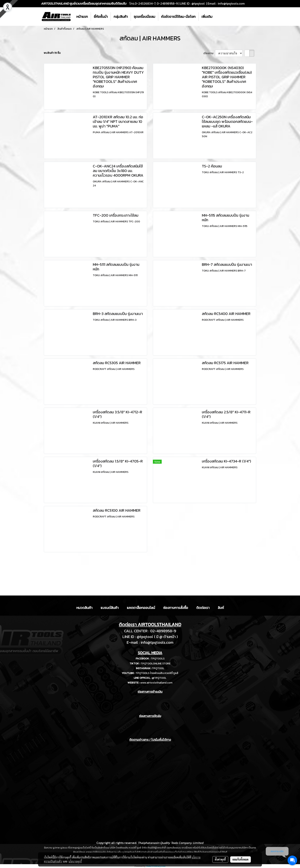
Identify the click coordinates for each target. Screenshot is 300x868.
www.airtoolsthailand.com (156, 683)
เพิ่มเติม (207, 17)
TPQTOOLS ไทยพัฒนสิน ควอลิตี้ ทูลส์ (157, 673)
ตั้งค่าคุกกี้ (220, 859)
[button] (219, 17)
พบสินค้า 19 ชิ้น (52, 53)
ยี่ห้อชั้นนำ (101, 17)
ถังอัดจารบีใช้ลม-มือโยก (178, 17)
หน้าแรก (82, 17)
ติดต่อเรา (203, 608)
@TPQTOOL (159, 678)
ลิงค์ (221, 608)
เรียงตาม (209, 53)
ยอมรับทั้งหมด (240, 859)
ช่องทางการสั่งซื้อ (176, 608)
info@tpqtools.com (231, 3)
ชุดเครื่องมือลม (144, 17)
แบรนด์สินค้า (110, 608)
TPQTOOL (158, 668)
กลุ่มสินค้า (121, 17)
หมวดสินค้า (84, 608)
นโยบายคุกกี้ (75, 861)
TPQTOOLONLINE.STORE (156, 664)
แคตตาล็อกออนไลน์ (141, 608)
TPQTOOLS (158, 659)
